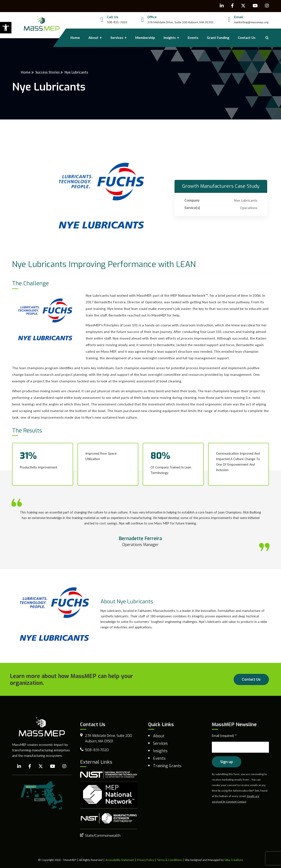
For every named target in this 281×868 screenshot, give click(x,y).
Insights (160, 751)
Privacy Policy (145, 860)
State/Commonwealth (103, 836)
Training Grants (167, 766)
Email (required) (224, 736)
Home (26, 72)
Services (160, 743)
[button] (6, 28)
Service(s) (192, 208)
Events (159, 758)
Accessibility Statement (120, 860)
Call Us (113, 17)
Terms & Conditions (169, 860)
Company (192, 200)
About (159, 736)
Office (152, 17)
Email (239, 17)
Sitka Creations (234, 860)
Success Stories (48, 72)
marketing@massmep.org (251, 22)
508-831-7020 (117, 22)
